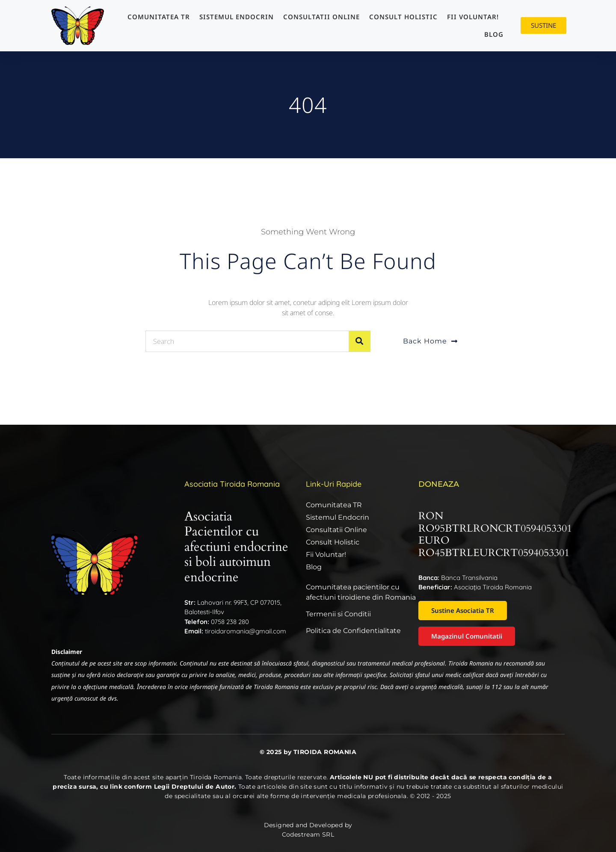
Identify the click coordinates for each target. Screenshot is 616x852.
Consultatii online (321, 17)
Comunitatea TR (159, 17)
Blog (494, 34)
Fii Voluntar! (473, 17)
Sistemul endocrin (237, 17)
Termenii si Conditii (338, 614)
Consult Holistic (403, 17)
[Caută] (359, 341)
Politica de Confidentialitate (353, 631)
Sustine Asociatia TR (463, 610)
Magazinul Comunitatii (467, 636)
